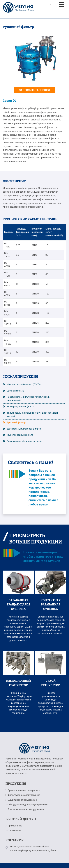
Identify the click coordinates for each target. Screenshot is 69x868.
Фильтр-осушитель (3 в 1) (20, 407)
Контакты (15, 840)
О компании (14, 830)
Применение (15, 826)
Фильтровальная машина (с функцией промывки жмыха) (33, 415)
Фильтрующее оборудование (24, 795)
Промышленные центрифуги (24, 790)
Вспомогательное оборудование (26, 809)
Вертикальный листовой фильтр (24, 429)
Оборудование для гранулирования (28, 804)
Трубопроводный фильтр (20, 435)
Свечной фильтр (15, 391)
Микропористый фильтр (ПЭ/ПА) (24, 384)
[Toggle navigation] (62, 5)
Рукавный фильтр (16, 422)
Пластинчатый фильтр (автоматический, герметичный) (28, 399)
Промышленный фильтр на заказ (24, 441)
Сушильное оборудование (22, 800)
